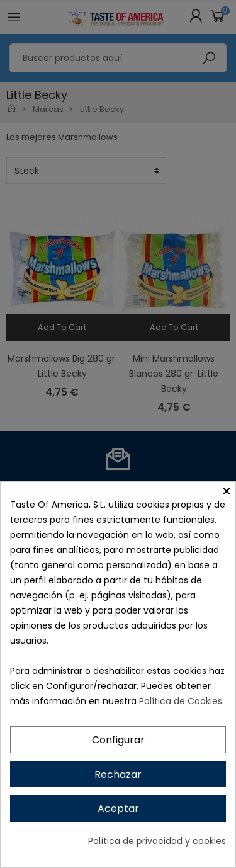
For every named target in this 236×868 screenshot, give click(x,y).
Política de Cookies (181, 701)
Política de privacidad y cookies (157, 841)
